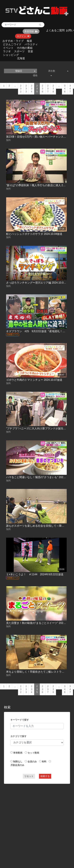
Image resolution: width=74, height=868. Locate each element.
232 (21, 89)
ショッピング (11, 55)
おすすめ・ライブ (13, 41)
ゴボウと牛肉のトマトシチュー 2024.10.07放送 (34, 380)
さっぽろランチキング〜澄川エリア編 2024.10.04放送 (38, 283)
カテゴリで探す (18, 736)
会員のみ (32, 761)
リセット (29, 776)
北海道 (21, 58)
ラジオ (7, 51)
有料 (44, 761)
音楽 (30, 51)
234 (32, 89)
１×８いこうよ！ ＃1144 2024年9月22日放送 (35, 574)
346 (65, 89)
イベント (8, 48)
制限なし (18, 761)
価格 (42, 75)
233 (26, 89)
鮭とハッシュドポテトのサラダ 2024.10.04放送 (34, 234)
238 (53, 89)
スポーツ (19, 51)
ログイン (23, 36)
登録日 (25, 71)
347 (70, 89)
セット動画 (33, 753)
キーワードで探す (20, 720)
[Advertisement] (33, 820)
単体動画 (18, 753)
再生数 (58, 71)
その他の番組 (25, 48)
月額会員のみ (17, 765)
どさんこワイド (12, 44)
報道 (29, 41)
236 (42, 89)
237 (48, 89)
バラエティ (31, 44)
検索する (45, 776)
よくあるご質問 (55, 30)
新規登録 (31, 31)
